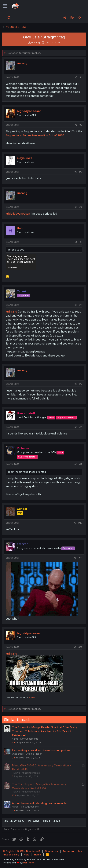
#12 (80, 647)
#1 (81, 77)
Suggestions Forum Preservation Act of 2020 (35, 135)
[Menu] (5, 6)
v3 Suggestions (30, 807)
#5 (81, 242)
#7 (81, 384)
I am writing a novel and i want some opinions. (42, 750)
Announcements (29, 739)
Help (27, 854)
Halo (20, 228)
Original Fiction (34, 754)
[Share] (76, 78)
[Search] (9, 18)
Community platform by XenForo (34, 860)
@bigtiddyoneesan (18, 214)
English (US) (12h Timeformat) (21, 851)
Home (38, 854)
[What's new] (80, 18)
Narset (16, 807)
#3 (81, 172)
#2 (81, 125)
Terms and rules (72, 851)
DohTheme (29, 863)
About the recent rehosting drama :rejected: (40, 803)
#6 (81, 305)
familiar (32, 697)
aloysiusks (25, 158)
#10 (80, 523)
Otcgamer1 (18, 754)
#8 (81, 427)
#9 (81, 464)
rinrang (36, 42)
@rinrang (11, 311)
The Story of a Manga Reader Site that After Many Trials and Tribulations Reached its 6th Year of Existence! (44, 731)
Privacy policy (11, 854)
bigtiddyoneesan (29, 111)
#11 (81, 558)
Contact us (51, 851)
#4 (81, 207)
